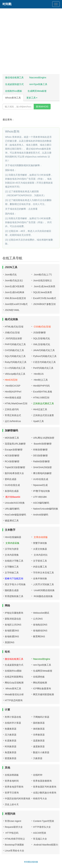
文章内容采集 (12, 543)
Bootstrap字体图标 (14, 845)
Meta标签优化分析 (14, 694)
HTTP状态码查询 (14, 700)
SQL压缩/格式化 (41, 338)
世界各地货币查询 (14, 787)
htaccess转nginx (38, 78)
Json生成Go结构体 (15, 292)
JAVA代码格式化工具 (44, 350)
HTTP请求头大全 (42, 827)
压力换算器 (11, 735)
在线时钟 (38, 775)
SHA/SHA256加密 (42, 467)
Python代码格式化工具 (45, 356)
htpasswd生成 (40, 485)
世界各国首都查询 (42, 781)
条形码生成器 (12, 491)
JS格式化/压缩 (12, 333)
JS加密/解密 (39, 333)
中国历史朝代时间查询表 (18, 799)
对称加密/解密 (40, 450)
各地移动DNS (40, 631)
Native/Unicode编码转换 (46, 509)
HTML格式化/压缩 (14, 327)
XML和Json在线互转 (15, 298)
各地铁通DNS (12, 636)
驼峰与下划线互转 (14, 579)
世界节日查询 (12, 793)
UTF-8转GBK (40, 497)
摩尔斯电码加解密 (42, 473)
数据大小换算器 (41, 752)
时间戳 (7, 4)
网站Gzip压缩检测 (14, 683)
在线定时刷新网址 (14, 677)
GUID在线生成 (12, 485)
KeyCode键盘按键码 (15, 515)
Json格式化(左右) (14, 280)
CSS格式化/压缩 (42, 327)
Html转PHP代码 (41, 386)
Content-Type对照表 (43, 821)
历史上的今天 (12, 804)
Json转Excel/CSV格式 (16, 304)
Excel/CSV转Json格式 (44, 298)
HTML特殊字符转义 (15, 839)
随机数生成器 (12, 590)
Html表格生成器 (13, 398)
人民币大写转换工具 (43, 584)
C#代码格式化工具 (14, 350)
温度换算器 (39, 741)
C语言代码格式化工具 (44, 362)
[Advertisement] (31, 42)
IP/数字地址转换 (41, 491)
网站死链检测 (40, 683)
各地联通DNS (12, 631)
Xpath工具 (38, 421)
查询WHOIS (42, 107)
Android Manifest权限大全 (47, 845)
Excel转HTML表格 (42, 392)
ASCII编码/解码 (41, 503)
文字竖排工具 (40, 561)
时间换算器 (11, 746)
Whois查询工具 (13, 98)
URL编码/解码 (12, 509)
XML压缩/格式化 (42, 344)
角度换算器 (11, 752)
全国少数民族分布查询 (45, 793)
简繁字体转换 (40, 543)
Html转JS (38, 374)
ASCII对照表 (40, 833)
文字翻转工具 (12, 567)
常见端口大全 (40, 839)
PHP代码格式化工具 (15, 344)
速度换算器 (39, 746)
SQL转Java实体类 (42, 292)
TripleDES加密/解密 (15, 467)
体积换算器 (39, 729)
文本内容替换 (12, 555)
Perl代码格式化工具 (43, 368)
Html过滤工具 (40, 409)
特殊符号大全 (40, 799)
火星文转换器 (40, 549)
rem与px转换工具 (38, 84)
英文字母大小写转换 (15, 584)
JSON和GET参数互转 (44, 304)
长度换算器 (11, 741)
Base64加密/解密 (42, 444)
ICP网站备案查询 (42, 689)
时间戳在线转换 (31, 862)
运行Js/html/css (13, 421)
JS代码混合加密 (13, 338)
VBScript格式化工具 (15, 374)
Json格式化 (11, 275)
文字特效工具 (12, 573)
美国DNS (10, 642)
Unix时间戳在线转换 (44, 590)
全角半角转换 (40, 579)
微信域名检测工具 (14, 78)
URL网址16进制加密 (44, 438)
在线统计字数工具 (14, 561)
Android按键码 (41, 515)
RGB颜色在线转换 (43, 596)
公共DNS (38, 619)
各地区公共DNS (13, 625)
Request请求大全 (14, 827)
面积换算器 (39, 723)
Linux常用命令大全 (14, 851)
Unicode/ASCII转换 (15, 503)
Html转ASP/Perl (13, 392)
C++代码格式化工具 (15, 368)
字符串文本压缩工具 (43, 573)
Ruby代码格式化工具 (16, 362)
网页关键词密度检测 (43, 694)
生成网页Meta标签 (37, 91)
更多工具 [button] (32, 98)
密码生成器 (11, 479)
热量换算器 (11, 729)
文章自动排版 (40, 537)
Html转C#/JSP (13, 386)
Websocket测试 (41, 613)
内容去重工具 (40, 567)
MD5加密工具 (12, 438)
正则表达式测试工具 (43, 403)
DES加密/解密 (40, 456)
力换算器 (38, 758)
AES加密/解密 (12, 456)
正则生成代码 (12, 409)
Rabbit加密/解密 (41, 461)
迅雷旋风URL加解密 (15, 444)
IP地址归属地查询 (14, 613)
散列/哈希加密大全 (14, 473)
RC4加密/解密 (12, 461)
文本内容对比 (40, 555)
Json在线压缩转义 (42, 280)
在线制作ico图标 (14, 91)
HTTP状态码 (12, 833)
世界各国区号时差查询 (45, 787)
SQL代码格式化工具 (15, 356)
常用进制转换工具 (14, 596)
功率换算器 (39, 735)
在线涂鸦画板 (12, 775)
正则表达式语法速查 (43, 415)
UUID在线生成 (41, 479)
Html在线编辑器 (13, 537)
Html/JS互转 (11, 380)
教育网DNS (39, 636)
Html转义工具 (40, 380)
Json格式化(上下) (42, 275)
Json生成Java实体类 (44, 286)
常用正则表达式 (13, 415)
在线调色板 (39, 677)
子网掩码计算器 (41, 717)
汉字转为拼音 (12, 549)
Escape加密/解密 (14, 450)
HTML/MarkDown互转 (16, 403)
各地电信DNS (40, 625)
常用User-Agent (13, 821)
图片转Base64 (12, 497)
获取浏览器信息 (13, 619)
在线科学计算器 (13, 723)
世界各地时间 (12, 781)
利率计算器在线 (13, 717)
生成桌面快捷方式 (14, 84)
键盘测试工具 (12, 521)
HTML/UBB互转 (41, 398)
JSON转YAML (12, 310)
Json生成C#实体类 (14, 286)
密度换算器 (11, 758)
